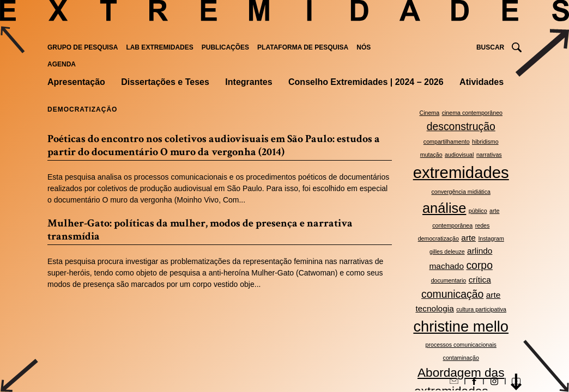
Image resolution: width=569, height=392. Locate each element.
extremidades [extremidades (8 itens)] (461, 172)
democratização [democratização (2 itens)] (438, 238)
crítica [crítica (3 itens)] (480, 280)
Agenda (62, 64)
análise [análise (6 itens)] (444, 208)
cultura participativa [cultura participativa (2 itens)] (481, 309)
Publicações (225, 47)
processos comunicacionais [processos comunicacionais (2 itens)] (461, 345)
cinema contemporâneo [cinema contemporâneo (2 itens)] (472, 113)
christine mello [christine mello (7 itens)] (461, 326)
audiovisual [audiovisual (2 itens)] (459, 155)
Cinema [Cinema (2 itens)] (429, 113)
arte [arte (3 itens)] (468, 238)
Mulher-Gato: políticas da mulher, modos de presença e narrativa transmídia (200, 230)
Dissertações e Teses (165, 82)
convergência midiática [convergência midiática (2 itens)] (461, 192)
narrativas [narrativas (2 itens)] (489, 155)
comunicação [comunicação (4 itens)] (452, 294)
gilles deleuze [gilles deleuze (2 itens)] (447, 252)
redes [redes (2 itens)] (483, 225)
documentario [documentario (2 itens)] (449, 280)
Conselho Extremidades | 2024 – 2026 (366, 82)
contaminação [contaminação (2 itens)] (461, 358)
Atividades (482, 82)
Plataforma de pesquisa (303, 47)
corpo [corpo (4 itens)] (479, 265)
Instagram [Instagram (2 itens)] (491, 238)
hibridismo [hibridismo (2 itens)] (485, 142)
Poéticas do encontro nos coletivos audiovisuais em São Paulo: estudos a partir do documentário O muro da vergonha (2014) (214, 145)
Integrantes (249, 82)
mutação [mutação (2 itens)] (431, 155)
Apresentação (76, 82)
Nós (364, 47)
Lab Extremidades (159, 47)
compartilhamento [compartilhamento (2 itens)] (447, 142)
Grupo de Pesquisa (83, 47)
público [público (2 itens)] (478, 211)
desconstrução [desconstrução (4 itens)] (461, 126)
